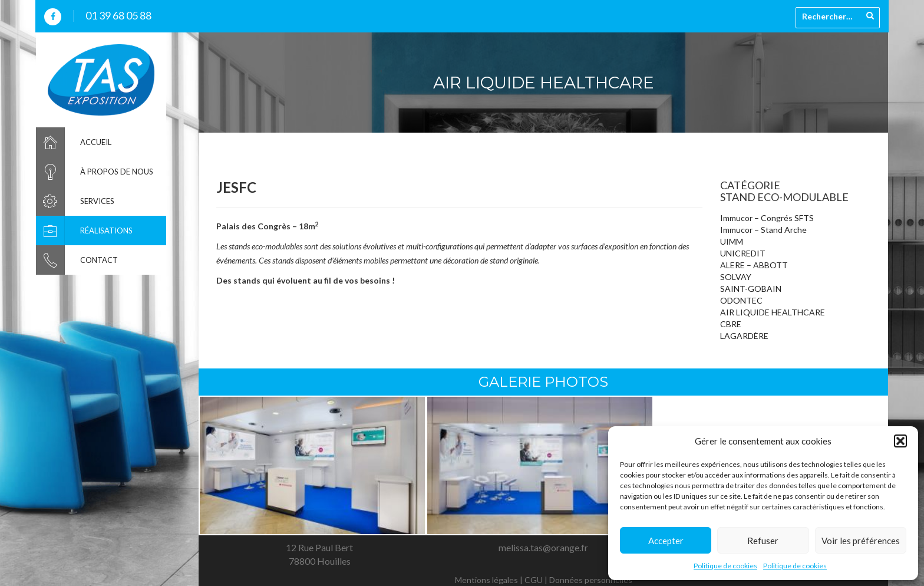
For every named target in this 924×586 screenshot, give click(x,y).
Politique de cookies (725, 566)
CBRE (731, 324)
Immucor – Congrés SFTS (767, 218)
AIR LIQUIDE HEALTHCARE (773, 312)
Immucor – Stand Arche (763, 230)
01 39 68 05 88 (118, 15)
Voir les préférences (861, 541)
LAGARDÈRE (744, 336)
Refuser (763, 541)
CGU (534, 580)
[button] (900, 441)
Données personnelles (591, 580)
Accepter (666, 541)
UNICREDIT (743, 253)
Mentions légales (486, 580)
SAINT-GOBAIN (751, 289)
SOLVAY (736, 277)
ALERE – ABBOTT (754, 265)
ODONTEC (741, 300)
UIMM (732, 241)
